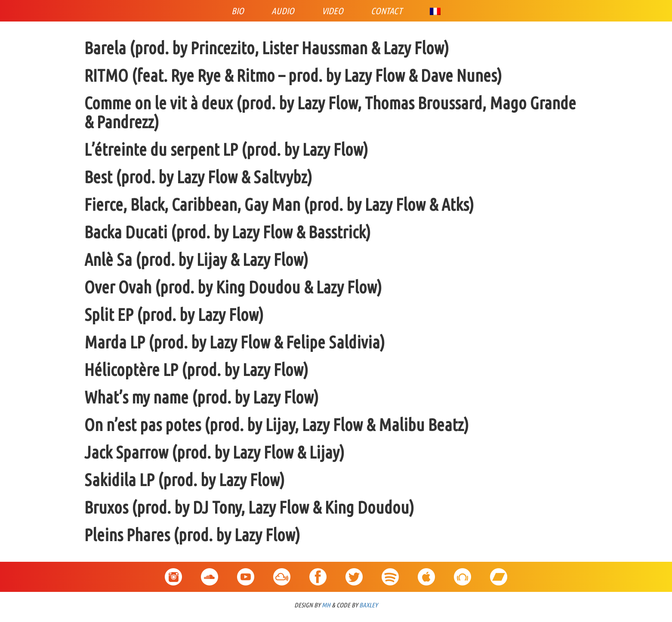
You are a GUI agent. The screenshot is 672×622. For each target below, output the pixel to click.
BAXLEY (368, 605)
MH (326, 605)
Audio (283, 11)
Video (333, 11)
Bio (238, 11)
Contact (387, 11)
